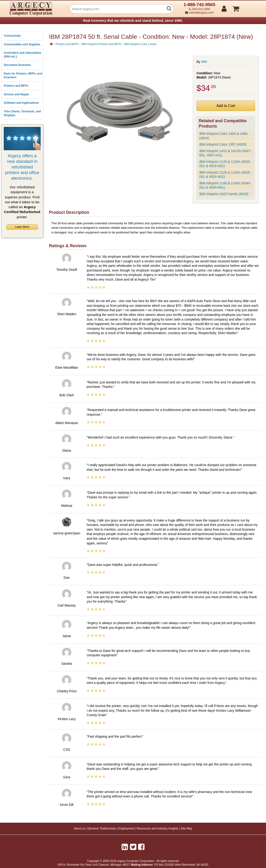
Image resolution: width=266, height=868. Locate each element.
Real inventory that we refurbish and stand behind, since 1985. (133, 21)
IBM (204, 62)
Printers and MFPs (16, 86)
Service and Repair (16, 94)
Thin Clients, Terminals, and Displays (22, 113)
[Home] (51, 44)
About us (80, 829)
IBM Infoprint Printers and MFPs (101, 44)
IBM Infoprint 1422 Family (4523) (224, 194)
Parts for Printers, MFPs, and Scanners (23, 75)
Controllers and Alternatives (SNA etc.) (22, 55)
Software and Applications (21, 103)
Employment (126, 829)
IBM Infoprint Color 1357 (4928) (223, 144)
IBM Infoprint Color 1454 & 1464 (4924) (223, 136)
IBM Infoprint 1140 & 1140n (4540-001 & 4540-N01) (225, 185)
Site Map (186, 829)
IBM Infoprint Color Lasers (140, 44)
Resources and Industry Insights (158, 829)
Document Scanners (17, 65)
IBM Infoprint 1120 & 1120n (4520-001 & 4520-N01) (225, 164)
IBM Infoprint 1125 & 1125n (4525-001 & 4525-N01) (225, 175)
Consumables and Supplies (22, 44)
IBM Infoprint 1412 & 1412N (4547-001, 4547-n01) (225, 153)
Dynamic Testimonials (102, 829)
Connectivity (12, 36)
